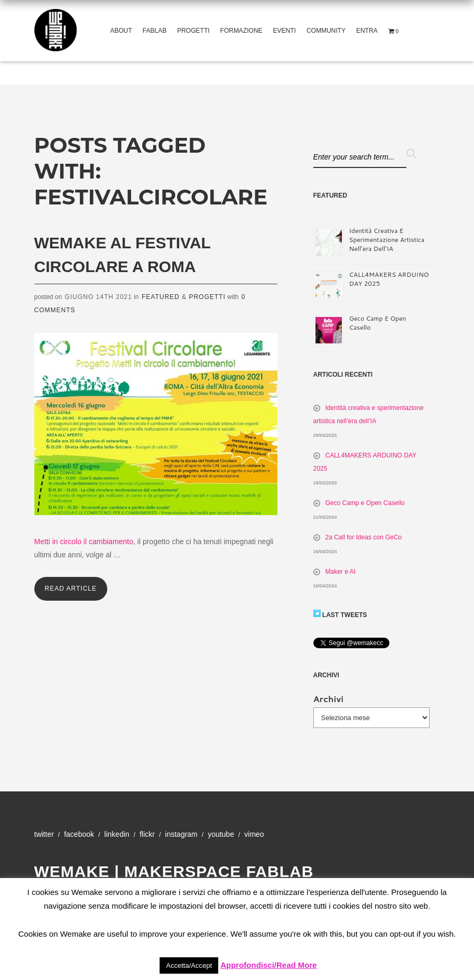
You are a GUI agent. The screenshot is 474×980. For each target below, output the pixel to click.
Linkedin (117, 834)
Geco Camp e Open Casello (365, 503)
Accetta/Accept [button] (189, 965)
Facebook (79, 834)
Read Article (71, 589)
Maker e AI (341, 572)
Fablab (155, 31)
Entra (367, 31)
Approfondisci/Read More (269, 965)
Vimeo (254, 834)
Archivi (329, 699)
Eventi (285, 31)
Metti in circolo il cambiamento (84, 542)
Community (326, 31)
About (121, 31)
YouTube (221, 834)
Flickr (147, 834)
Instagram (181, 834)
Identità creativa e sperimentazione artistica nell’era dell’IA (387, 240)
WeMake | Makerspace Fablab (174, 871)
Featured (161, 297)
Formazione (241, 31)
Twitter (44, 834)
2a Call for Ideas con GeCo (364, 537)
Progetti (193, 31)
